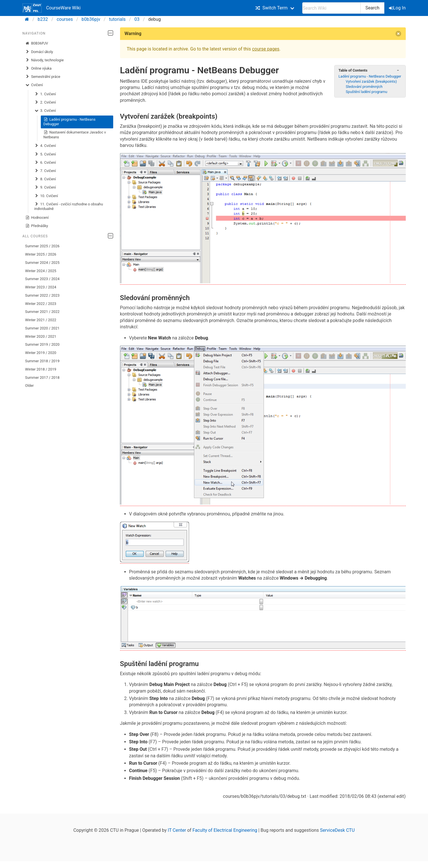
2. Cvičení (45, 102)
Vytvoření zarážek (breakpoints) (371, 81)
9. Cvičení (45, 187)
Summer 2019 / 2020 (42, 344)
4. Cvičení (45, 146)
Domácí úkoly (39, 52)
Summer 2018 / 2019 (42, 361)
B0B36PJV (36, 43)
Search (372, 8)
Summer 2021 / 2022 (42, 312)
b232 (43, 19)
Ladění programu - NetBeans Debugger (69, 122)
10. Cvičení (46, 196)
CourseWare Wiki (52, 8)
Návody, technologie (44, 60)
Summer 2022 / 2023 (42, 295)
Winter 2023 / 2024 (41, 287)
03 (137, 19)
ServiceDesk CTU (337, 830)
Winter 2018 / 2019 (41, 369)
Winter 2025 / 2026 (41, 254)
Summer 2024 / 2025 (42, 263)
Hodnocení (37, 218)
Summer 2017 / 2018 (42, 378)
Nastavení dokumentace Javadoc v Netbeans (75, 134)
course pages (266, 49)
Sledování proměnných (364, 87)
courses (65, 19)
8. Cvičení (45, 179)
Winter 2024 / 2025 (41, 271)
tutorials (117, 19)
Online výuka (38, 68)
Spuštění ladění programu (366, 92)
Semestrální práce (43, 77)
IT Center (177, 830)
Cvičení (34, 85)
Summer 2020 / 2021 (42, 328)
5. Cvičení (45, 154)
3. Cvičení (45, 111)
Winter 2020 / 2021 (41, 336)
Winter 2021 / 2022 (41, 320)
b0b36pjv (91, 19)
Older (29, 386)
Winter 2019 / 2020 (41, 353)
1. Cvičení (45, 94)
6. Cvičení (45, 163)
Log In (398, 8)
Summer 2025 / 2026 (42, 246)
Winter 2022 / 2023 (41, 304)
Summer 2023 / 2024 (42, 279)
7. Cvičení (45, 171)
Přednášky (36, 226)
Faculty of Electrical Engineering (225, 830)
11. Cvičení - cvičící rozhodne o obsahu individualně (69, 206)
